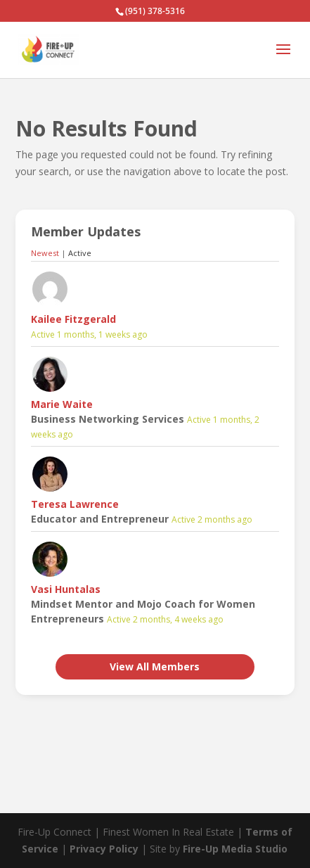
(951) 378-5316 (155, 11)
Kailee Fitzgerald (73, 319)
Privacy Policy (104, 849)
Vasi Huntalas (66, 589)
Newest (45, 253)
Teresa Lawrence (75, 504)
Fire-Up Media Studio (235, 849)
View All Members (155, 666)
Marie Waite (62, 404)
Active (80, 253)
